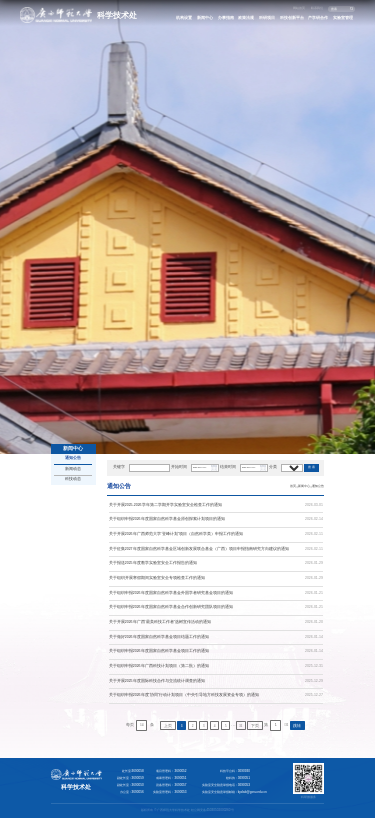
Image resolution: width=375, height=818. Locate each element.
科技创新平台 (292, 17)
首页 (293, 486)
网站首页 (299, 8)
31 (241, 726)
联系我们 (317, 8)
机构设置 (184, 17)
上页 (168, 726)
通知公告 (318, 486)
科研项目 (267, 17)
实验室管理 (343, 17)
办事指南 (226, 17)
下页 (255, 726)
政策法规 (246, 17)
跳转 (297, 726)
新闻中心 (205, 17)
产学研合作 (318, 17)
